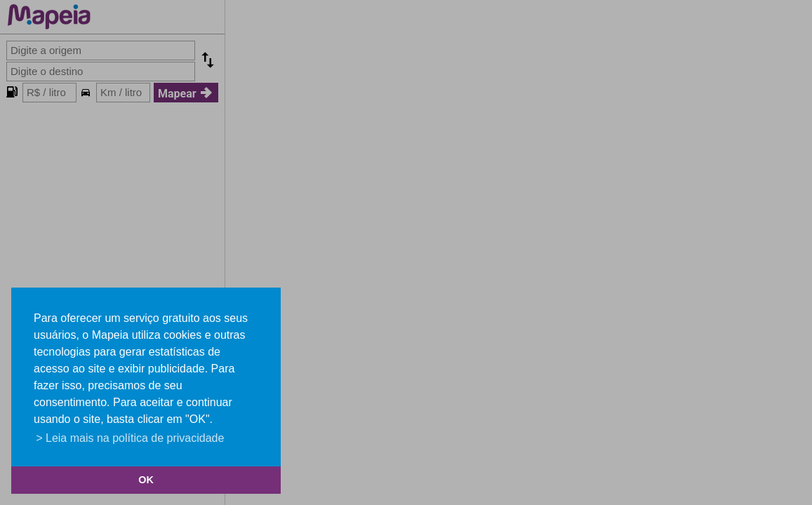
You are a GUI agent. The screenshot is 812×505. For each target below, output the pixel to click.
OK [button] (146, 480)
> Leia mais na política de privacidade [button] (130, 438)
